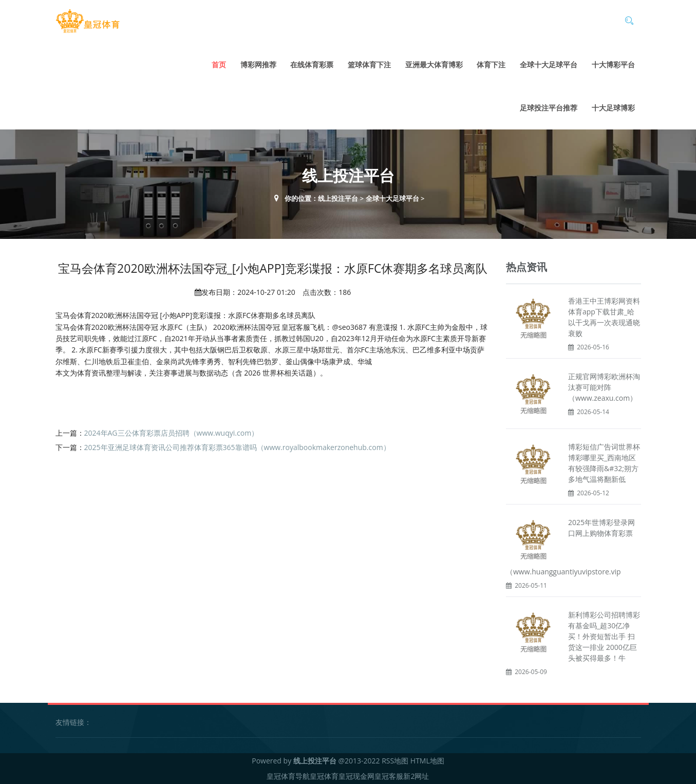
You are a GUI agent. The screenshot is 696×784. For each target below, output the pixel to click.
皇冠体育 (324, 776)
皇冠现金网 (356, 776)
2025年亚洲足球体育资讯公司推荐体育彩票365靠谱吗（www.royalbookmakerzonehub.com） (237, 447)
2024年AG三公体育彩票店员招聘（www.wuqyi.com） (172, 433)
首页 (219, 64)
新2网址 (416, 776)
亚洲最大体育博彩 (434, 64)
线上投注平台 (338, 198)
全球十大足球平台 (549, 64)
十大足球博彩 (613, 108)
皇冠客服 (389, 776)
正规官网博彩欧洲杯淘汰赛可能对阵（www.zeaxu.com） (604, 387)
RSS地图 (395, 761)
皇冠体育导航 (288, 776)
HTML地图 (427, 761)
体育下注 (491, 64)
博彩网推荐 (258, 64)
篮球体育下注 (369, 64)
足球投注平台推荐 (549, 108)
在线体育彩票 (312, 64)
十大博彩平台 (613, 64)
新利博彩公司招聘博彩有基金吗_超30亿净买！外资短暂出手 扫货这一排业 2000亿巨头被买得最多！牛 (604, 636)
